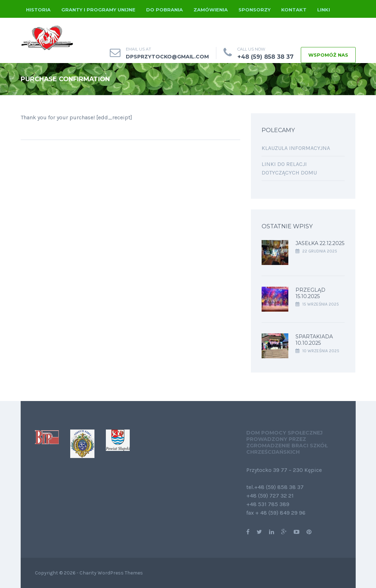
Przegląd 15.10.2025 (310, 293)
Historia (38, 10)
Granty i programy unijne (98, 10)
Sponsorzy (254, 10)
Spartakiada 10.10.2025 (314, 340)
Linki (324, 10)
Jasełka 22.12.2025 (320, 243)
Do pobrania (164, 10)
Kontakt (294, 10)
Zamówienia (211, 10)
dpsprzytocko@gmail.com (167, 57)
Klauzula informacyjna (296, 148)
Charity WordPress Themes (111, 573)
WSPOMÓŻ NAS (328, 55)
